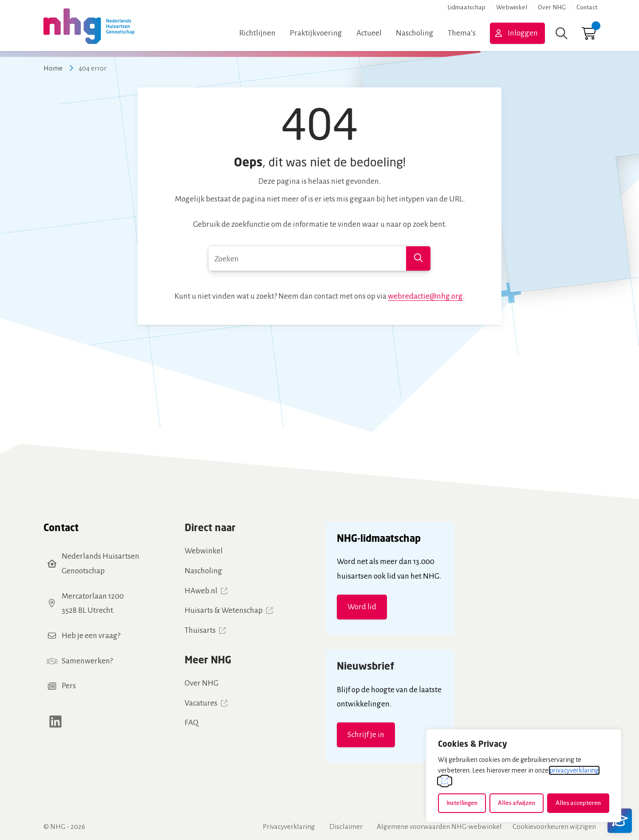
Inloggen (523, 33)
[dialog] (524, 776)
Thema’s (462, 33)
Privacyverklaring (289, 826)
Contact (587, 7)
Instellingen (462, 803)
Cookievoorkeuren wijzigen (554, 826)
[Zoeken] (562, 33)
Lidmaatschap (466, 7)
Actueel (369, 33)
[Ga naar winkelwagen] (589, 36)
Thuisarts (200, 630)
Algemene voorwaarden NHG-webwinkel (439, 826)
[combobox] (319, 258)
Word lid (362, 607)
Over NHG (552, 7)
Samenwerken (86, 661)
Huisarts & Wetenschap (224, 610)
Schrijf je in (366, 735)
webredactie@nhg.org (425, 296)
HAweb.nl (201, 591)
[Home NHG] (89, 33)
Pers (69, 686)
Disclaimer (346, 826)
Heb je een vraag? (91, 636)
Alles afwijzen (517, 803)
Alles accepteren (578, 803)
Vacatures (201, 703)
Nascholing (415, 33)
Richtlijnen (257, 33)
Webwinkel (512, 7)
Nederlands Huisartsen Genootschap (101, 564)
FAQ (191, 723)
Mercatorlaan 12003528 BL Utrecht (93, 603)
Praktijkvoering (316, 33)
